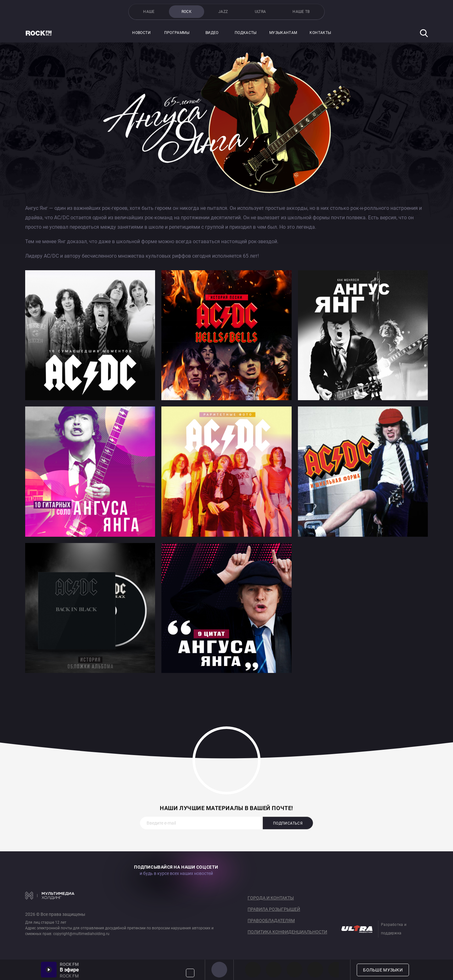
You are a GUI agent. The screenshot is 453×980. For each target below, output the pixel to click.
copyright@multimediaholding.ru (81, 934)
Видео (212, 33)
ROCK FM (219, 970)
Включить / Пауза (49, 970)
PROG (253, 970)
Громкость (190, 973)
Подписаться (288, 823)
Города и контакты (271, 898)
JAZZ (223, 12)
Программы (177, 33)
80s (336, 970)
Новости (141, 33)
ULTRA (260, 12)
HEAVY (274, 970)
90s (315, 970)
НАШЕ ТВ (301, 12)
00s (294, 970)
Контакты (320, 33)
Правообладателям (271, 921)
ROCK (187, 12)
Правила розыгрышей (274, 909)
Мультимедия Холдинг (50, 895)
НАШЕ (149, 12)
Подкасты (246, 33)
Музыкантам (283, 33)
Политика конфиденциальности (287, 932)
